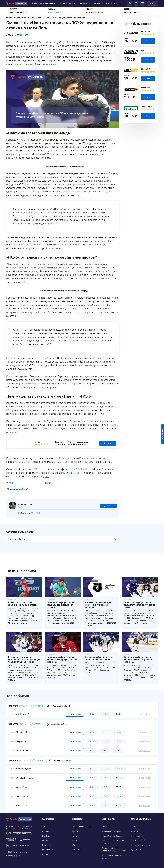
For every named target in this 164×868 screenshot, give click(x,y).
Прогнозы (84, 3)
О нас (133, 827)
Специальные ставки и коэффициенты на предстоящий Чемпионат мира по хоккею (24, 660)
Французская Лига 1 (59, 706)
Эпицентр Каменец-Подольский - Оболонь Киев (113, 849)
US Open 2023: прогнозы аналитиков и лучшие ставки (22, 604)
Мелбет (38, 442)
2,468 (37, 473)
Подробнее (144, 714)
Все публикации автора (108, 506)
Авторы (135, 831)
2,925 (22, 462)
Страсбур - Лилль (24, 778)
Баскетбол (76, 850)
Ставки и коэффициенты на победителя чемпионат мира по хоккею (139, 605)
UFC (74, 845)
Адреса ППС (136, 850)
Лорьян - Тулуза (24, 769)
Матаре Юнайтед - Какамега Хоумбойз (113, 842)
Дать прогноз (75, 714)
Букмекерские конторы (44, 3)
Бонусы (98, 3)
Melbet (45, 841)
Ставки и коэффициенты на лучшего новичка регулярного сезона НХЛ (138, 660)
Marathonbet (48, 850)
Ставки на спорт (67, 3)
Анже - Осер (22, 787)
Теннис (75, 841)
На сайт (108, 443)
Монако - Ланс (23, 751)
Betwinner (46, 845)
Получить (148, 41)
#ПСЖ (10, 483)
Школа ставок (114, 3)
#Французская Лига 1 (17, 489)
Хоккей (75, 836)
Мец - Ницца (22, 796)
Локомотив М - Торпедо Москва (111, 857)
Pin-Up (45, 854)
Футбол (37, 706)
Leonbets (46, 836)
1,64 (78, 469)
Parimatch (47, 831)
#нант (48, 483)
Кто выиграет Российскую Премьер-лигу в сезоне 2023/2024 (98, 605)
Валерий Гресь (22, 35)
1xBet (45, 827)
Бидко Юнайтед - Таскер (112, 836)
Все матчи (106, 827)
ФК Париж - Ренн (24, 714)
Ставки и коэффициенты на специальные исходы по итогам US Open (62, 605)
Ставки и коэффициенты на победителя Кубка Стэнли (99, 658)
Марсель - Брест (24, 732)
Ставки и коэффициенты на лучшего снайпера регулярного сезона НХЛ (62, 660)
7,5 (57, 458)
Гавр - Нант (21, 741)
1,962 (46, 477)
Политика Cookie (138, 841)
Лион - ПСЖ (22, 806)
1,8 (76, 473)
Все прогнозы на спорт (82, 827)
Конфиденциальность (141, 845)
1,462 (91, 462)
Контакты (135, 836)
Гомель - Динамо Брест (111, 831)
